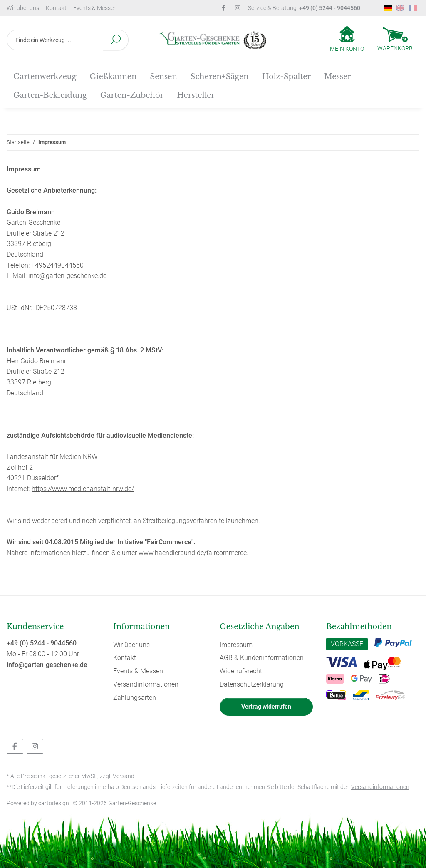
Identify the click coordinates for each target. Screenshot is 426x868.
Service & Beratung (304, 8)
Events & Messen (95, 8)
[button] (347, 40)
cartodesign (54, 803)
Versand (124, 776)
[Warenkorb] (395, 40)
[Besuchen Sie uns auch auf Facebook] (15, 746)
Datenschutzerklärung (252, 684)
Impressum (236, 645)
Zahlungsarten (135, 698)
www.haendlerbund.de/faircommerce (193, 553)
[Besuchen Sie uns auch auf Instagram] (35, 746)
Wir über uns (23, 8)
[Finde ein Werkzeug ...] (55, 40)
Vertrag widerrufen (266, 707)
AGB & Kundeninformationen (262, 658)
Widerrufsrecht (241, 671)
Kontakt (56, 8)
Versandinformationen (146, 684)
